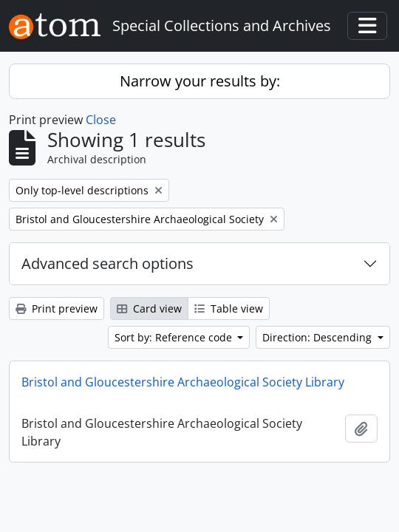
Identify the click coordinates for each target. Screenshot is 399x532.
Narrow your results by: (200, 81)
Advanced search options (108, 263)
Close (101, 120)
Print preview (57, 308)
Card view (149, 308)
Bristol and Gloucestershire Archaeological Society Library (183, 382)
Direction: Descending (318, 337)
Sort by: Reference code (175, 337)
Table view (229, 308)
